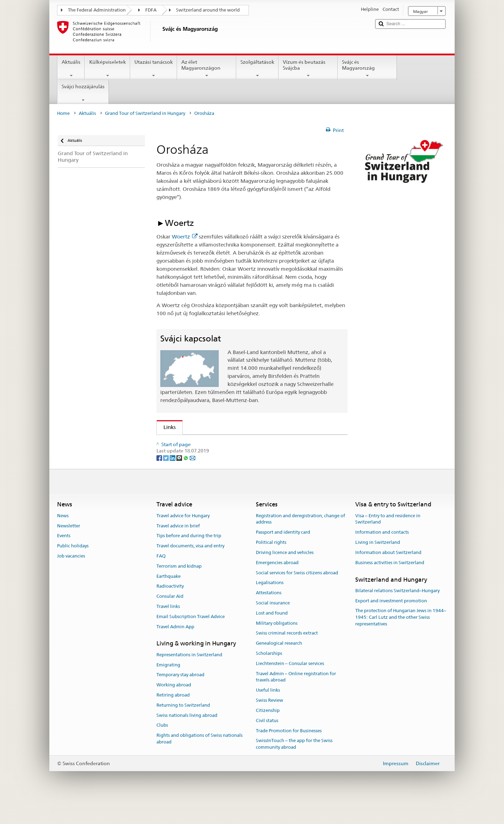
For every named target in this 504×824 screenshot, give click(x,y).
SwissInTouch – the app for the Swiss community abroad (294, 766)
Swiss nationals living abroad (187, 737)
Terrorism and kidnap (179, 587)
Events (64, 557)
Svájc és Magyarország (367, 69)
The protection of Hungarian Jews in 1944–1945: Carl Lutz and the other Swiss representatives (401, 639)
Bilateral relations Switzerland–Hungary (397, 612)
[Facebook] (160, 479)
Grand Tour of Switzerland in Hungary (145, 113)
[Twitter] (166, 479)
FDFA (151, 10)
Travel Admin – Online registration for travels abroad (296, 698)
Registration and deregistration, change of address (300, 540)
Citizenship (268, 732)
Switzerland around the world (208, 10)
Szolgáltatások (257, 69)
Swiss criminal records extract (287, 655)
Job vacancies (71, 578)
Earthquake (169, 598)
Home (63, 113)
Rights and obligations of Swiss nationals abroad (199, 760)
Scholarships (269, 675)
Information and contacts (382, 554)
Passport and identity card (283, 554)
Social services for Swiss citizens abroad (297, 594)
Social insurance (273, 625)
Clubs (162, 747)
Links (166, 427)
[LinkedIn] (173, 479)
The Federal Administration (97, 10)
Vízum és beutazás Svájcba (308, 69)
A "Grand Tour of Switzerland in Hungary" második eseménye (237, 442)
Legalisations (270, 604)
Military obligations (277, 645)
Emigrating (168, 686)
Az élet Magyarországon (207, 69)
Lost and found (272, 634)
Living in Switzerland (378, 564)
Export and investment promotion (391, 622)
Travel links (168, 628)
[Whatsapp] (186, 479)
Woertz (185, 237)
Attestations (269, 614)
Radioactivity (170, 608)
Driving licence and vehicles (285, 574)
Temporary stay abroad (180, 696)
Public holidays (73, 567)
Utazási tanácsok (154, 69)
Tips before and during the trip (189, 557)
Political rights (271, 564)
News (63, 537)
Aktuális (71, 69)
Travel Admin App (175, 648)
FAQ (161, 578)
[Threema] (180, 479)
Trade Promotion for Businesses (289, 752)
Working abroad (174, 707)
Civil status (267, 742)
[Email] (192, 479)
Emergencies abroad (277, 584)
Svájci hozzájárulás (83, 93)
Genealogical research (279, 665)
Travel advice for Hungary (183, 537)
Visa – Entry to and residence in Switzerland (388, 540)
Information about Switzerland (388, 574)
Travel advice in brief (178, 547)
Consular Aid (170, 618)
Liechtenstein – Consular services (290, 685)
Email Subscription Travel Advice (191, 638)
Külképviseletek (107, 69)
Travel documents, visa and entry (190, 567)
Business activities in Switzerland (390, 584)
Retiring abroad (173, 717)
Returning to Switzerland (183, 726)
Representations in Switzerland (189, 676)
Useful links (268, 712)
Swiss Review (269, 722)
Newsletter (69, 547)
